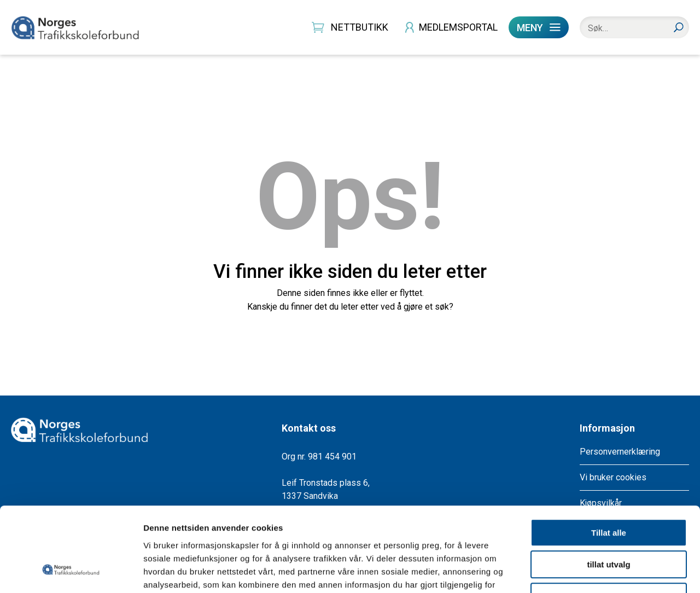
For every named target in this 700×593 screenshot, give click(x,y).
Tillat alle (609, 459)
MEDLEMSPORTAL (458, 27)
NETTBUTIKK (360, 27)
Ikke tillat (609, 523)
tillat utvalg (608, 492)
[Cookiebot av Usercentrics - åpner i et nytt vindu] (71, 572)
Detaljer (582, 571)
